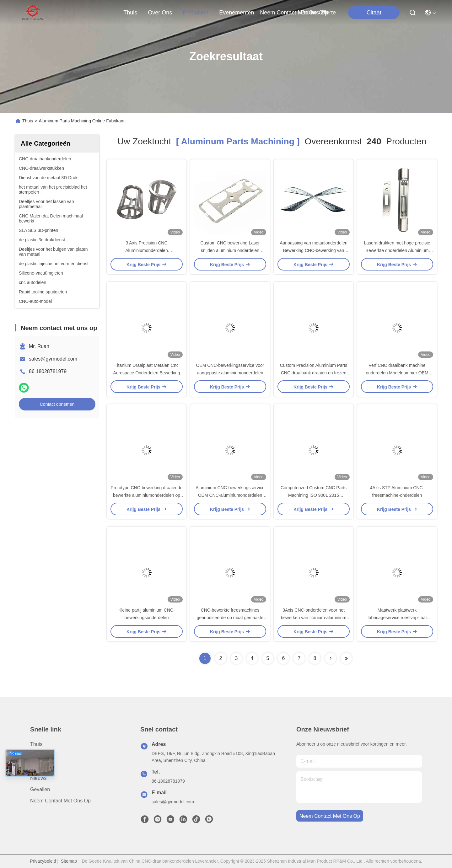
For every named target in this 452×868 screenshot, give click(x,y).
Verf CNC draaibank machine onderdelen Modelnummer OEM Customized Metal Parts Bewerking (397, 373)
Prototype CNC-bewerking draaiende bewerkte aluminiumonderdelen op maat (147, 495)
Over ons (41, 755)
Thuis (130, 13)
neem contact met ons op (294, 13)
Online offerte (318, 13)
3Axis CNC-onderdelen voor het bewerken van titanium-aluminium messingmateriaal (314, 618)
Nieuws (38, 778)
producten (196, 13)
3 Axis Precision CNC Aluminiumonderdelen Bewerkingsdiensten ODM (147, 250)
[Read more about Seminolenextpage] (331, 658)
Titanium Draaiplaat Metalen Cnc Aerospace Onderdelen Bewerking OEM (146, 373)
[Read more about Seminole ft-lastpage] (346, 658)
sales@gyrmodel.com (53, 359)
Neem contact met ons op (60, 801)
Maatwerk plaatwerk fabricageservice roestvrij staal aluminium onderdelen (397, 618)
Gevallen (40, 789)
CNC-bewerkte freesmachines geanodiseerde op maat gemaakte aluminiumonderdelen (230, 618)
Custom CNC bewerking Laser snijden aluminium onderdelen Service (230, 250)
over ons (160, 13)
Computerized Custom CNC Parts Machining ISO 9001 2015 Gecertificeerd (314, 495)
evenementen (237, 13)
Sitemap (69, 861)
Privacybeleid (43, 861)
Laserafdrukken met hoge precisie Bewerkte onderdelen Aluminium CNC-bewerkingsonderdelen (397, 250)
